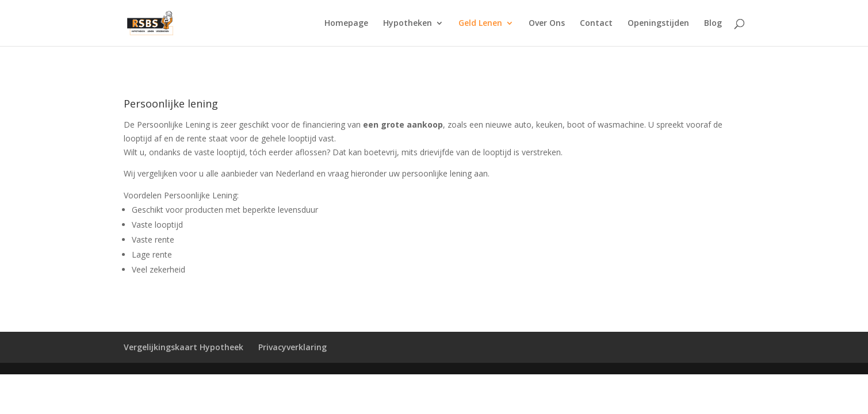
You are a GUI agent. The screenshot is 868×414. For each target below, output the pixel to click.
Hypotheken (408, 24)
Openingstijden (658, 24)
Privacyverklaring (292, 347)
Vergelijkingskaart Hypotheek (183, 347)
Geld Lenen (480, 24)
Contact (596, 24)
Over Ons (547, 24)
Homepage (346, 24)
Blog (713, 24)
